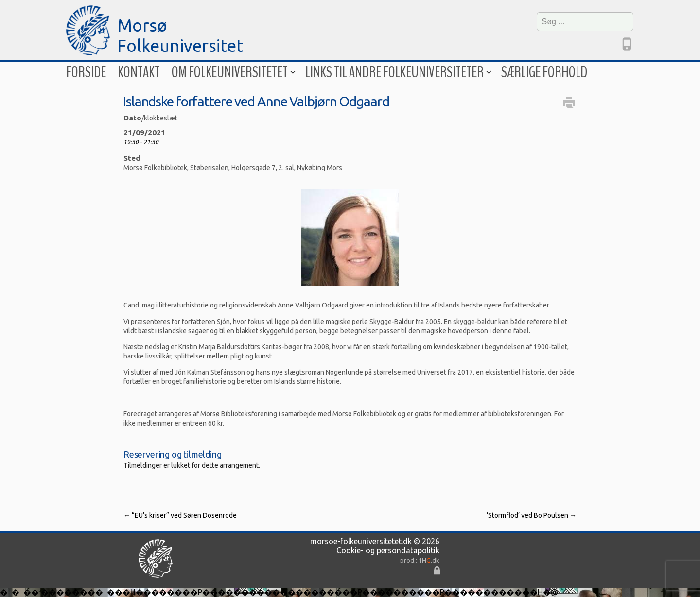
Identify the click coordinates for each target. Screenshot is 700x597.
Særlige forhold (544, 72)
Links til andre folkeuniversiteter (397, 72)
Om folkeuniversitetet (233, 72)
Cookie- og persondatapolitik (388, 550)
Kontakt (139, 72)
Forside (86, 72)
